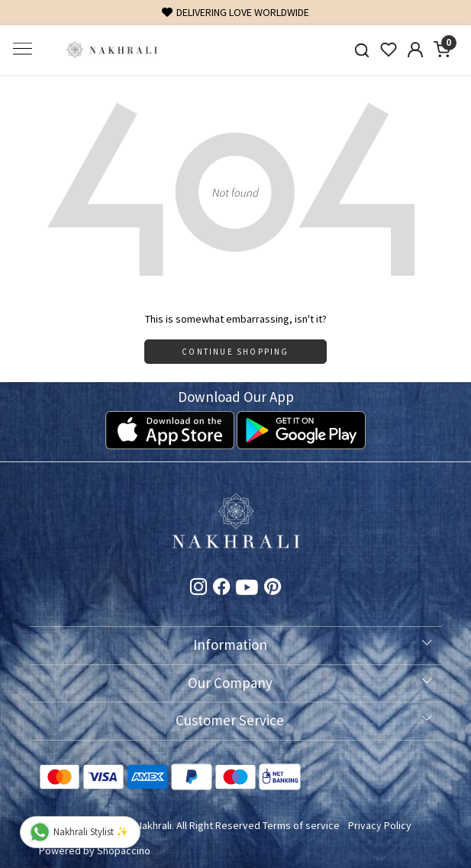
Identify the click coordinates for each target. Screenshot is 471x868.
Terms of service (301, 825)
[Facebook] (221, 589)
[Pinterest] (273, 589)
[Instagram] (198, 589)
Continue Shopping (235, 352)
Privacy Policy (380, 825)
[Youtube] (247, 590)
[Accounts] (416, 50)
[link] (362, 50)
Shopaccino (124, 850)
